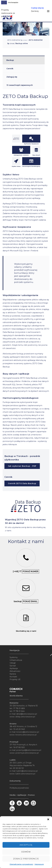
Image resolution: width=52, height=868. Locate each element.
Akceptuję (26, 845)
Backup (10, 60)
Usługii (13, 663)
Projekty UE (15, 679)
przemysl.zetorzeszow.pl (27, 753)
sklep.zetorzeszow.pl (25, 717)
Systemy (14, 657)
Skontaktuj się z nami (26, 631)
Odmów (26, 852)
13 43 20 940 (19, 729)
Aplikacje (14, 668)
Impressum (39, 864)
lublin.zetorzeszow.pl (25, 774)
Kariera (13, 674)
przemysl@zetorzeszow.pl (29, 750)
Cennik (10, 69)
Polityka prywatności (19, 788)
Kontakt (13, 677)
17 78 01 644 (19, 711)
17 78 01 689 (19, 708)
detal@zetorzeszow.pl (27, 714)
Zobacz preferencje (26, 859)
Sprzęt (13, 666)
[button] (48, 819)
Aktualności (15, 671)
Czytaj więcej (37, 8)
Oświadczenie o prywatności (21, 864)
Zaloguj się (12, 77)
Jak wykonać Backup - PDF (22, 466)
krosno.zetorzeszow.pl (26, 735)
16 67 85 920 (19, 747)
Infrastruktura (16, 660)
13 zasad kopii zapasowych (20, 85)
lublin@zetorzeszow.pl (27, 771)
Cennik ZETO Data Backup (22, 483)
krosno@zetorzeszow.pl (28, 732)
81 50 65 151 (19, 768)
